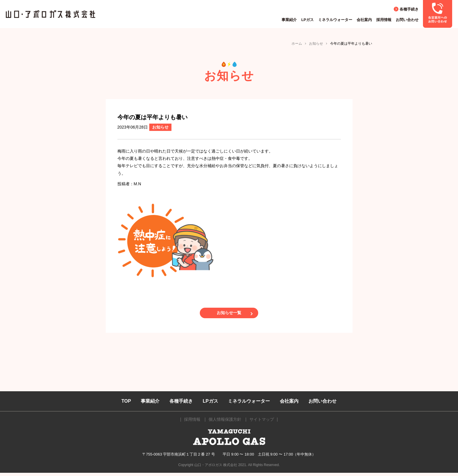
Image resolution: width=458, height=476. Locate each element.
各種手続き (409, 9)
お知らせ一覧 (229, 314)
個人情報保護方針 (225, 423)
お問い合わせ (407, 20)
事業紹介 (289, 20)
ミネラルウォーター (335, 20)
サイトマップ (262, 423)
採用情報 (384, 20)
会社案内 (364, 20)
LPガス (307, 20)
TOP (126, 404)
